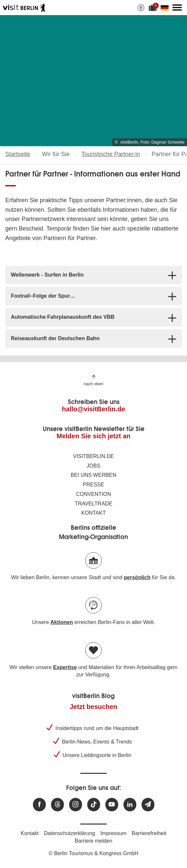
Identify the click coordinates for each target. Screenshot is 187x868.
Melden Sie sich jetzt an (94, 436)
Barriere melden (93, 841)
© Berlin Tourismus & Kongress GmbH (93, 853)
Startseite (18, 154)
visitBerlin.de (93, 456)
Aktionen (62, 622)
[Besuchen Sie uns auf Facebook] (39, 805)
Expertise (65, 667)
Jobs (93, 466)
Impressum (113, 833)
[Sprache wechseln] (166, 8)
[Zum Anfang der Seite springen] (93, 380)
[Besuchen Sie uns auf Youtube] (112, 805)
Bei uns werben (94, 475)
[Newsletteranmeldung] (148, 805)
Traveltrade (93, 504)
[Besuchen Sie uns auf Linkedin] (130, 805)
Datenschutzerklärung (69, 833)
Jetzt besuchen (93, 707)
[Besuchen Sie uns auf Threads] (57, 805)
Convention (94, 494)
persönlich (137, 577)
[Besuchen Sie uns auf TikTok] (94, 805)
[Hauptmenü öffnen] (177, 8)
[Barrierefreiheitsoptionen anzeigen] (141, 8)
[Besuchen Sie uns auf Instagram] (76, 805)
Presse (94, 485)
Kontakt (93, 513)
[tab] (93, 275)
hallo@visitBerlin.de (93, 409)
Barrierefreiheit (149, 833)
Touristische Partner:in (111, 154)
